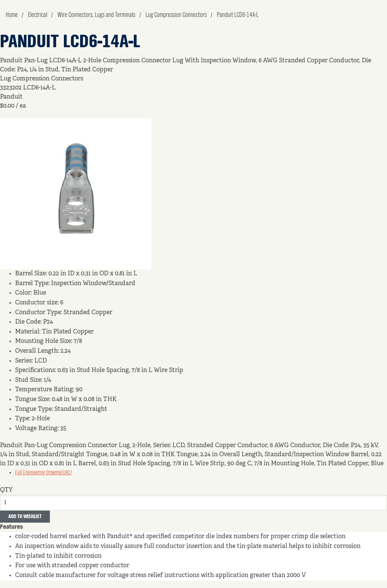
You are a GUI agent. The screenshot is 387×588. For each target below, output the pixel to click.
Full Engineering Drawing (43, 473)
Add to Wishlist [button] (25, 517)
